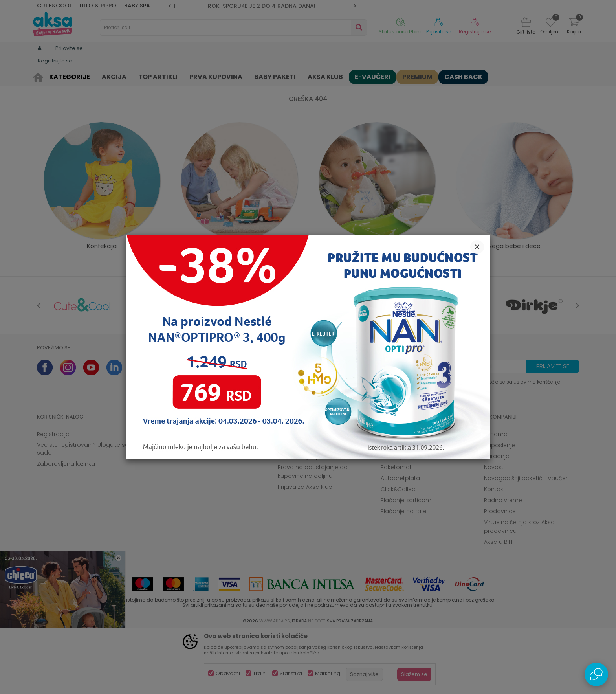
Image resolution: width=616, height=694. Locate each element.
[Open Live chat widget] (596, 674)
